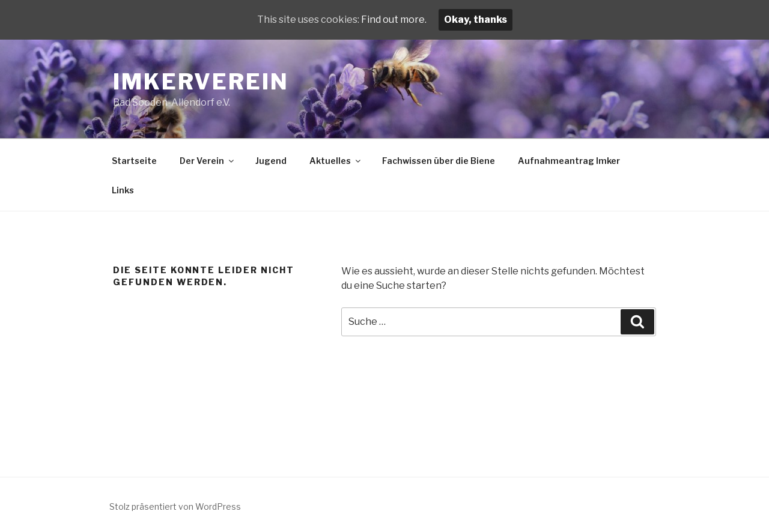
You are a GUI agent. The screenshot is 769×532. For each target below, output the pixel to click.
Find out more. (394, 20)
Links (123, 190)
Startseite (134, 161)
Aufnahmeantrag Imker (569, 161)
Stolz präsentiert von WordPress (175, 506)
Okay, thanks (476, 20)
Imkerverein (201, 82)
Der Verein (208, 161)
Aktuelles (336, 161)
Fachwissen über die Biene (439, 161)
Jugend (271, 161)
